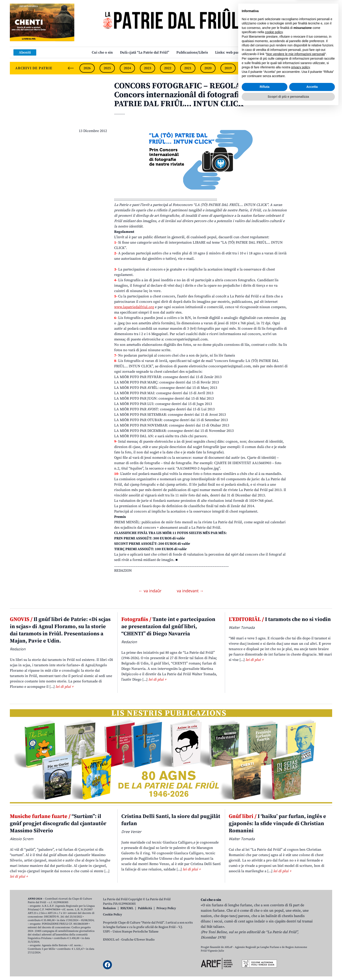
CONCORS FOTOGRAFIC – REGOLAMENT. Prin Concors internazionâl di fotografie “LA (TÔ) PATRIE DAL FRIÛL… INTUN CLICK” (199, 95)
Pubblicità (145, 908)
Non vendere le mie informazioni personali (296, 925)
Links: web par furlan (233, 52)
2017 (268, 68)
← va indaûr (151, 591)
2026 (87, 68)
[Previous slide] (71, 68)
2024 (127, 68)
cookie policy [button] (274, 903)
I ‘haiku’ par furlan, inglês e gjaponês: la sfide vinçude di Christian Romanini (277, 824)
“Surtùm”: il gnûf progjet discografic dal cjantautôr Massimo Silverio (58, 824)
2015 (309, 68)
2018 (248, 68)
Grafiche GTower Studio (138, 940)
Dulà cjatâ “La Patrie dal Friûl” (145, 52)
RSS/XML (127, 908)
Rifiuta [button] (265, 958)
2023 (147, 68)
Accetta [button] (312, 958)
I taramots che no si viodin (280, 619)
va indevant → (190, 591)
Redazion (109, 908)
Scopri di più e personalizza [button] (288, 968)
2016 (289, 68)
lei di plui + (64, 687)
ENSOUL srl (111, 940)
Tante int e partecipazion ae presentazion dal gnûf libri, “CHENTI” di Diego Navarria (168, 627)
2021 (188, 68)
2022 (168, 68)
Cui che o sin (102, 52)
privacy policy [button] (300, 939)
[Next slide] (325, 68)
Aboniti (25, 52)
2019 (228, 68)
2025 (107, 68)
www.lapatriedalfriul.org (134, 307)
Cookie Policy (112, 915)
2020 (208, 68)
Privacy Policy (166, 908)
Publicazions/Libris (192, 52)
